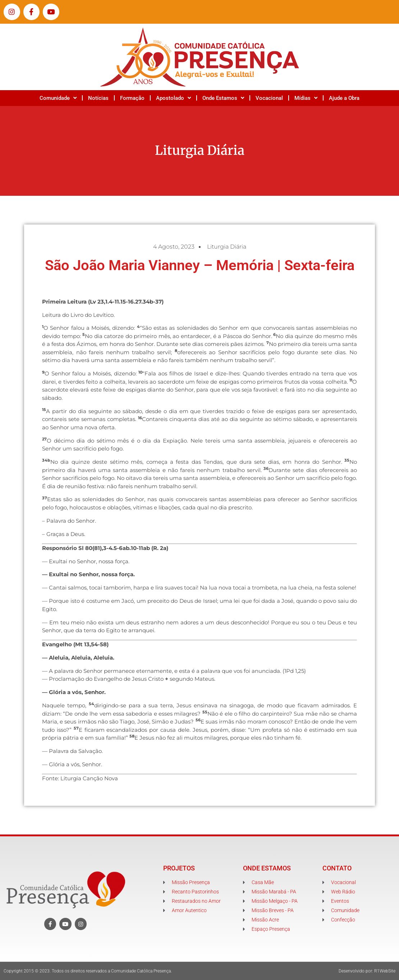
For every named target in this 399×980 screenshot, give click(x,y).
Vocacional (269, 98)
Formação (132, 98)
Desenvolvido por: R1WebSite (367, 971)
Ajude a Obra (344, 98)
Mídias (306, 98)
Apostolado (173, 98)
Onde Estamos (223, 98)
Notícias (98, 98)
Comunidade (58, 98)
